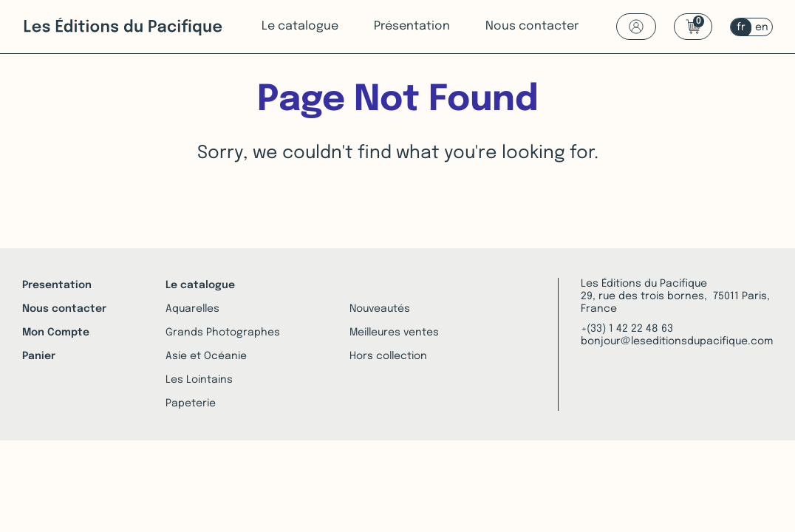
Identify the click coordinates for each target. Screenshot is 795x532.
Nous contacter (532, 26)
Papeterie (191, 403)
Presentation (57, 285)
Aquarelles (192, 309)
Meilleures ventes (394, 332)
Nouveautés (380, 309)
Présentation (412, 26)
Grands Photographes (223, 332)
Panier (39, 356)
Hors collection (388, 356)
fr (741, 27)
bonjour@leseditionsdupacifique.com (677, 341)
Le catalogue (300, 26)
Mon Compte (56, 332)
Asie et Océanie (206, 356)
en (762, 27)
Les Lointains (199, 380)
